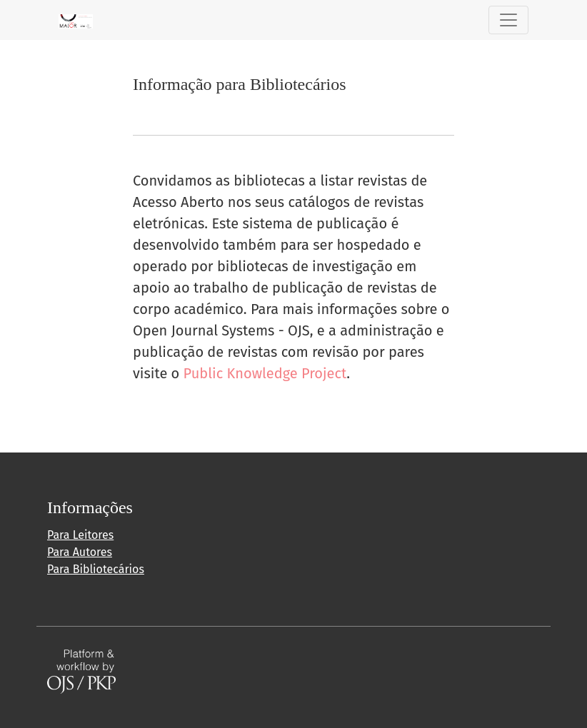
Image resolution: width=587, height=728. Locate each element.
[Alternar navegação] (508, 20)
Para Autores (80, 552)
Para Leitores (80, 535)
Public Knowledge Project (265, 373)
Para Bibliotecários (96, 569)
